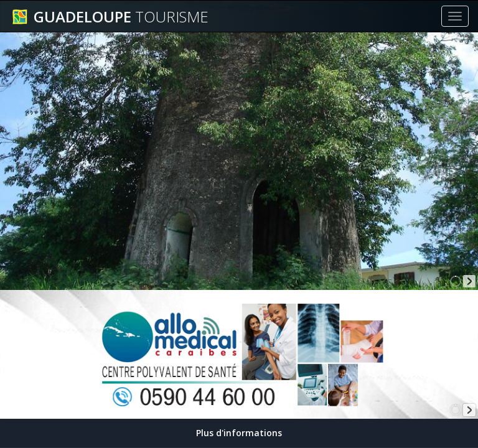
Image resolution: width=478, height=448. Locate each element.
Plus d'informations (239, 433)
